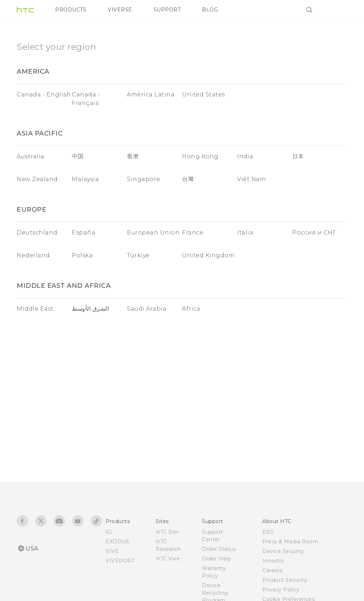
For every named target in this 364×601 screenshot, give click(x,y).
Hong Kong (200, 156)
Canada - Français (86, 99)
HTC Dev (168, 532)
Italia (245, 233)
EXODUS (117, 542)
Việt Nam (251, 179)
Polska (82, 255)
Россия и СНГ (314, 233)
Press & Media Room (290, 542)
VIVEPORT (120, 561)
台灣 (188, 179)
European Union (153, 233)
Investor (273, 561)
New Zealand (37, 179)
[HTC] (25, 10)
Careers (272, 570)
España (84, 233)
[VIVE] (338, 10)
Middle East (35, 309)
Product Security (285, 580)
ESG (268, 532)
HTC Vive (168, 559)
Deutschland (37, 233)
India (245, 156)
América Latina (151, 94)
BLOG (210, 10)
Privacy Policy (281, 590)
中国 (78, 156)
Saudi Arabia (147, 309)
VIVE (112, 551)
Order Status (219, 549)
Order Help (216, 559)
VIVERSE (120, 10)
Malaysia (85, 179)
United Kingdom (208, 255)
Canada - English (44, 94)
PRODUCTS (71, 10)
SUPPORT (167, 10)
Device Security (283, 551)
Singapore (144, 179)
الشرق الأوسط (90, 309)
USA (32, 549)
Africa (191, 309)
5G (109, 532)
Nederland (33, 255)
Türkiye (138, 255)
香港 (133, 156)
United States (204, 94)
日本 (298, 156)
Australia (31, 156)
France (193, 233)
